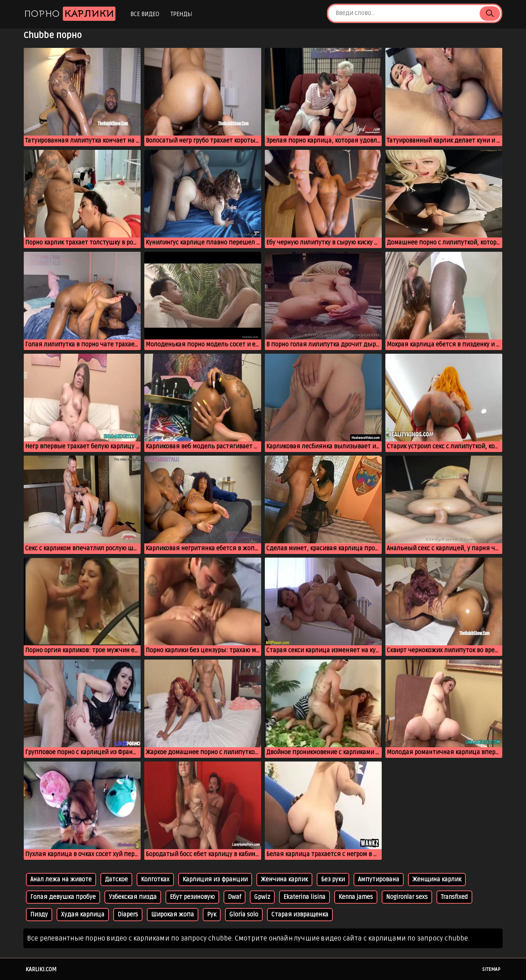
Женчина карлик (284, 880)
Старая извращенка (300, 915)
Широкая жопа (173, 915)
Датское (116, 880)
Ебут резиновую (192, 897)
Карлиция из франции (215, 880)
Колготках (155, 880)
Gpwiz (262, 897)
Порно (70, 14)
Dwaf (235, 897)
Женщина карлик (437, 880)
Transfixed (454, 897)
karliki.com (41, 969)
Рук (212, 915)
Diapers (128, 915)
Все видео (145, 14)
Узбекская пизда (133, 897)
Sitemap (491, 969)
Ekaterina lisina (304, 897)
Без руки (333, 880)
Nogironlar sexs (407, 897)
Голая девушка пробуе (63, 897)
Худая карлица (83, 915)
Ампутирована (379, 880)
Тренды (181, 14)
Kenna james (356, 897)
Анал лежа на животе (61, 880)
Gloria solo (244, 915)
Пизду (39, 915)
